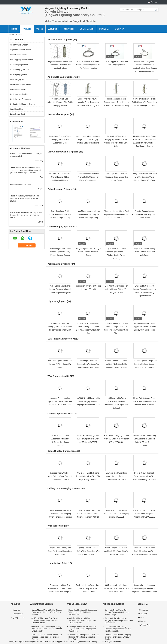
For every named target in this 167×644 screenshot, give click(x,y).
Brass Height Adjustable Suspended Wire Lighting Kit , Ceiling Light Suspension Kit (83, 612)
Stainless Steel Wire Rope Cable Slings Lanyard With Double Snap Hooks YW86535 (144, 551)
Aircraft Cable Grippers (19, 45)
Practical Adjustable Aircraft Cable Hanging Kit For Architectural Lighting (60, 177)
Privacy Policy (14, 641)
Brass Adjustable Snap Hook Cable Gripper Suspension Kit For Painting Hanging (88, 65)
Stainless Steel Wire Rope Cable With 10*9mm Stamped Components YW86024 (60, 476)
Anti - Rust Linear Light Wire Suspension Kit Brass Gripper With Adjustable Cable (82, 621)
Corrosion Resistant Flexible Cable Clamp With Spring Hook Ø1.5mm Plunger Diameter (144, 102)
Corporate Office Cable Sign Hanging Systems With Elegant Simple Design (117, 612)
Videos (40, 29)
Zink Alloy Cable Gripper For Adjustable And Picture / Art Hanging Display (116, 289)
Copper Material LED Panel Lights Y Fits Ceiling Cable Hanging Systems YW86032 (116, 364)
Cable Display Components (21, 99)
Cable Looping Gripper (19, 65)
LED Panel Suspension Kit (21, 84)
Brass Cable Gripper (18, 55)
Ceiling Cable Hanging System (22, 104)
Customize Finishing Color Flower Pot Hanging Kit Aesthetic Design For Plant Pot (84, 637)
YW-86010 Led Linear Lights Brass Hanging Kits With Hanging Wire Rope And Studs (88, 401)
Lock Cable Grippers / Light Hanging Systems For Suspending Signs (60, 140)
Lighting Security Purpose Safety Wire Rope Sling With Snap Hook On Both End (88, 551)
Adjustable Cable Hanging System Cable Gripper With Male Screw (144, 252)
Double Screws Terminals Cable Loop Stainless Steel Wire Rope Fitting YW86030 (144, 476)
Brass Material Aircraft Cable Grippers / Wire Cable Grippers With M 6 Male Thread (47, 612)
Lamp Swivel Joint (17, 114)
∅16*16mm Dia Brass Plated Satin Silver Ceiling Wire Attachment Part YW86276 (144, 514)
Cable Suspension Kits (19, 94)
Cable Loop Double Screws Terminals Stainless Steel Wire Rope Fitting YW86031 (88, 476)
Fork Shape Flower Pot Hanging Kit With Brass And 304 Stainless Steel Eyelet (88, 364)
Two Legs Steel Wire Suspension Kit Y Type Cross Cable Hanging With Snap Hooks (83, 629)
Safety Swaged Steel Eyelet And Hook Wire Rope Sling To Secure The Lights (116, 551)
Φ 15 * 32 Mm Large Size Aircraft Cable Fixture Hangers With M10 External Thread (45, 621)
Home (14, 29)
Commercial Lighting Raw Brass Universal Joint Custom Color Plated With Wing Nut (60, 588)
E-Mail (142, 618)
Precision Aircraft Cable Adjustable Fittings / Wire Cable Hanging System (60, 102)
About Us (53, 29)
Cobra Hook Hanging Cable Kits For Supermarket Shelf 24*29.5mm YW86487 (88, 439)
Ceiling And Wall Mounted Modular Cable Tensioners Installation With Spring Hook (88, 102)
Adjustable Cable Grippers (21, 50)
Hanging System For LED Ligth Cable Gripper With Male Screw (88, 252)
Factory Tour (68, 29)
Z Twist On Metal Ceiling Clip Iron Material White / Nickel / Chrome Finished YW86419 (88, 514)
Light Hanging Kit (17, 79)
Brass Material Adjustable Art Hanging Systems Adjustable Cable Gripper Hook (119, 621)
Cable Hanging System (19, 70)
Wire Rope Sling (17, 109)
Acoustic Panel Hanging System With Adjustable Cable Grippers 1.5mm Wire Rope (60, 401)
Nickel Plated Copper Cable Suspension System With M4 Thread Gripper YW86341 (144, 401)
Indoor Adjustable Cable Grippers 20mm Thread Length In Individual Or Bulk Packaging (116, 102)
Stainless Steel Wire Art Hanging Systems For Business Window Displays (118, 637)
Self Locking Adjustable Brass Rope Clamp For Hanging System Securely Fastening (88, 140)
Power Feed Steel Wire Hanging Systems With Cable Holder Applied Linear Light (60, 327)
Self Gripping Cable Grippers (22, 60)
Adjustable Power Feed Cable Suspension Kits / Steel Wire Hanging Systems (60, 65)
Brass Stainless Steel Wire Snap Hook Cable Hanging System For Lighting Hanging (60, 514)
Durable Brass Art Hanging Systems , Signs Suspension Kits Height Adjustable (118, 629)
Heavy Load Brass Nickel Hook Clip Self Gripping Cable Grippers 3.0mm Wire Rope (144, 177)
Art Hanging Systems (19, 75)
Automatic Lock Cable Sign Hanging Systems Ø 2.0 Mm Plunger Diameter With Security (47, 629)
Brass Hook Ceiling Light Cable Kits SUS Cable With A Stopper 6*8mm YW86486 (116, 439)
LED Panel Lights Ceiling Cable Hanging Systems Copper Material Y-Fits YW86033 (144, 364)
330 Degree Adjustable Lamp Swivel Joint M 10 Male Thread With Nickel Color (116, 588)
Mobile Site (145, 625)
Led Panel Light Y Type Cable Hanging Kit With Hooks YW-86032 (60, 364)
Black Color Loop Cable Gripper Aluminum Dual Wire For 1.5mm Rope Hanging (60, 214)
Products (27, 29)
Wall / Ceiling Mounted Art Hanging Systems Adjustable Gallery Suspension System (60, 289)
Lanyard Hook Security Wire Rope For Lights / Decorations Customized (60, 551)
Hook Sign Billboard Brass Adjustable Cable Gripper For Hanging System (116, 177)
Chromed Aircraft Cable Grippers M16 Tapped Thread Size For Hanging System (47, 637)
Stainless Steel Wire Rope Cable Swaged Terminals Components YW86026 (116, 476)
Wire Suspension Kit (18, 89)
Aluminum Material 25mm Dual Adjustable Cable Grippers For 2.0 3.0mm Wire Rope (116, 214)
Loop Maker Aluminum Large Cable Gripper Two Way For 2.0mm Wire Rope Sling (88, 214)
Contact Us (104, 29)
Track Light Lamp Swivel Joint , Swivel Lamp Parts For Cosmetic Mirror (88, 588)
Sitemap (143, 621)
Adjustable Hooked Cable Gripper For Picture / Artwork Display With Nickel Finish (144, 327)
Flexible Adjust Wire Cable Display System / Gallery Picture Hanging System (60, 252)
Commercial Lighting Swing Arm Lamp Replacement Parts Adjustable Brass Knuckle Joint (144, 588)
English (154, 2)
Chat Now (120, 29)
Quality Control (87, 29)
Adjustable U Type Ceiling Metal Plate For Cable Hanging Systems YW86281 (116, 514)
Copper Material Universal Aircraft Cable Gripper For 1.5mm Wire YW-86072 (88, 177)
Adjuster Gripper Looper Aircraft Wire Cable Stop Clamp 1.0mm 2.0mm (144, 214)
